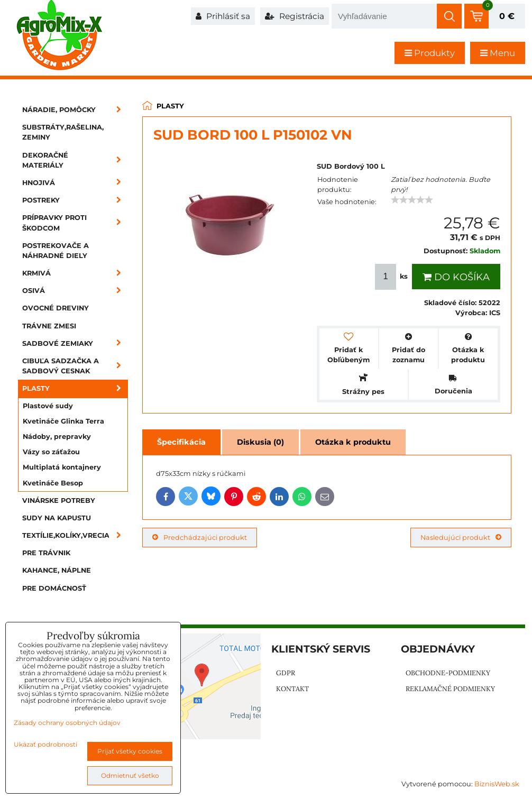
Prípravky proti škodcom (75, 223)
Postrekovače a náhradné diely (56, 251)
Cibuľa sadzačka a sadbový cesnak (75, 366)
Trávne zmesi (49, 326)
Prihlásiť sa (223, 16)
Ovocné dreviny (56, 308)
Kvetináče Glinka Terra (63, 421)
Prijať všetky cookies (130, 751)
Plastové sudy (48, 406)
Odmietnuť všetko (130, 775)
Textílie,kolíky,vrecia (75, 535)
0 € (507, 16)
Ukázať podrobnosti (45, 744)
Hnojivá (75, 183)
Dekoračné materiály (75, 160)
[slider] (412, 200)
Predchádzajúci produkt (200, 538)
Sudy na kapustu (57, 518)
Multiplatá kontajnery (62, 467)
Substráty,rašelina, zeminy (63, 132)
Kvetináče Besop (53, 483)
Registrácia (295, 16)
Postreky (75, 200)
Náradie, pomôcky (75, 110)
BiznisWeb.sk (497, 784)
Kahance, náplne (57, 570)
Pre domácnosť (54, 588)
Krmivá (75, 273)
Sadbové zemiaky (75, 343)
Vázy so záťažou (51, 452)
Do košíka (456, 277)
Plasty (75, 388)
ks (392, 277)
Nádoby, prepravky (57, 437)
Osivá (75, 291)
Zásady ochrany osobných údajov (67, 723)
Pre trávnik (46, 553)
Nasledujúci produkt (461, 538)
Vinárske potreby (59, 500)
